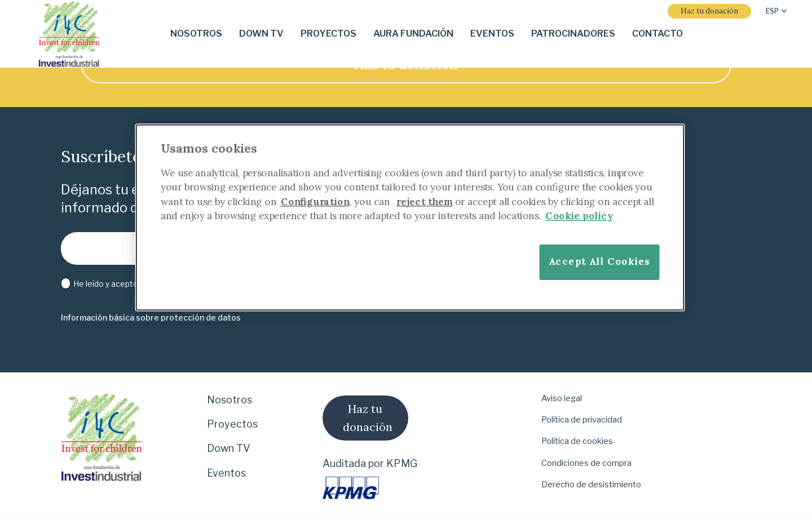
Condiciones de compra (586, 463)
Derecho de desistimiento (591, 485)
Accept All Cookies (599, 262)
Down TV (229, 448)
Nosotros (230, 400)
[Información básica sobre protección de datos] (151, 318)
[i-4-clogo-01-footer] (69, 34)
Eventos (226, 473)
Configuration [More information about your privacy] (315, 201)
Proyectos (232, 424)
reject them (424, 201)
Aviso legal (562, 398)
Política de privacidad (582, 420)
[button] (776, 11)
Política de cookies (577, 441)
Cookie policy (579, 215)
